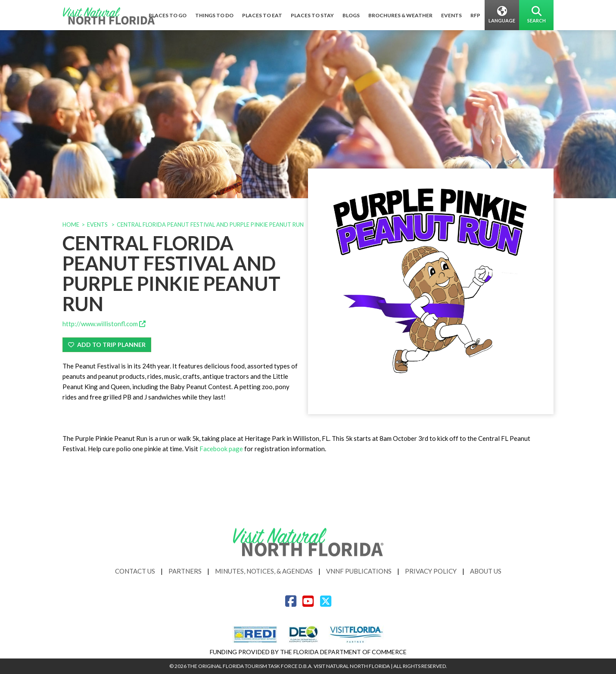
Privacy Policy (431, 571)
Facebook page (221, 449)
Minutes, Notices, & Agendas (264, 571)
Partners (185, 571)
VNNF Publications (359, 571)
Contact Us (135, 571)
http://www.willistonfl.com (104, 324)
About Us (486, 571)
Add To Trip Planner (107, 345)
